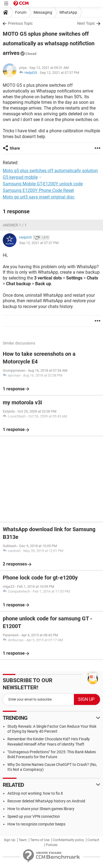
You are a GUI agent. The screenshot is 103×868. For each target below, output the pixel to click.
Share (15, 148)
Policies (52, 845)
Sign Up (10, 840)
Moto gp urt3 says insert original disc (39, 197)
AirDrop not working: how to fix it (35, 793)
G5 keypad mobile (20, 177)
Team (23, 840)
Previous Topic (20, 23)
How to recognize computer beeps (36, 824)
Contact (93, 840)
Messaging (43, 12)
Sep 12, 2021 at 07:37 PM (59, 73)
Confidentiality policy (68, 840)
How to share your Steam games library (41, 809)
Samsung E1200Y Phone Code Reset (38, 190)
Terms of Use (40, 840)
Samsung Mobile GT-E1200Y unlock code (43, 184)
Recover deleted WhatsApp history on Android (46, 801)
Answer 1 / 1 (15, 225)
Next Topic (86, 23)
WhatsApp (68, 12)
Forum (21, 12)
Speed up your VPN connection (34, 816)
